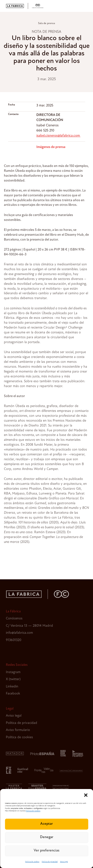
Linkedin (12, 687)
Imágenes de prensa (51, 147)
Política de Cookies (33, 811)
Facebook (13, 694)
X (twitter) (13, 679)
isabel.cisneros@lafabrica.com (58, 136)
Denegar (47, 837)
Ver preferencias (46, 851)
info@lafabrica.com (19, 633)
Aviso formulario (18, 730)
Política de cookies (32, 862)
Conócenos (14, 619)
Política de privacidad (50, 862)
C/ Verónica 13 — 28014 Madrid (29, 626)
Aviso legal (64, 862)
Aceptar (46, 824)
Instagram (13, 672)
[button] (86, 795)
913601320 (14, 640)
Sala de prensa (46, 23)
